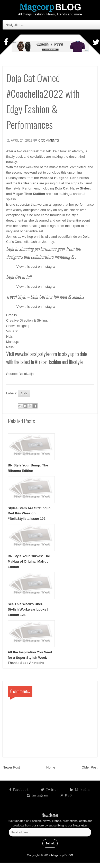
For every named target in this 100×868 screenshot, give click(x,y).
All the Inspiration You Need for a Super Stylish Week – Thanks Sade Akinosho (30, 658)
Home (51, 767)
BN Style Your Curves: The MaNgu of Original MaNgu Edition (29, 561)
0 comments (49, 140)
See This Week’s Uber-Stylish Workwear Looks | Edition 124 (28, 609)
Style (24, 393)
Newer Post (11, 767)
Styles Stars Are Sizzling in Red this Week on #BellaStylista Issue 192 (29, 513)
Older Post (90, 767)
